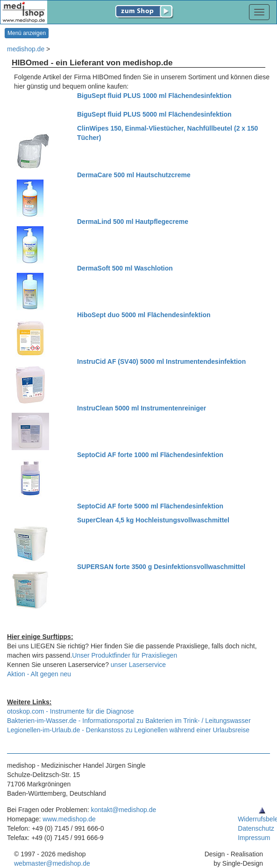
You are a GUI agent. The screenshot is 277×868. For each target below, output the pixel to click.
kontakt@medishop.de (124, 810)
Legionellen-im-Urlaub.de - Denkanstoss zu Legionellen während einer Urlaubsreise (128, 730)
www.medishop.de (69, 819)
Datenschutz (256, 828)
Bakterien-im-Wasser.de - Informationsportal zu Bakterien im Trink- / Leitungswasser (129, 721)
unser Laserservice (138, 665)
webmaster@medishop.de (52, 863)
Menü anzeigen (27, 33)
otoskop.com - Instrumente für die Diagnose (71, 711)
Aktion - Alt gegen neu (39, 674)
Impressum (254, 838)
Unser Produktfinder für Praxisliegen (124, 655)
